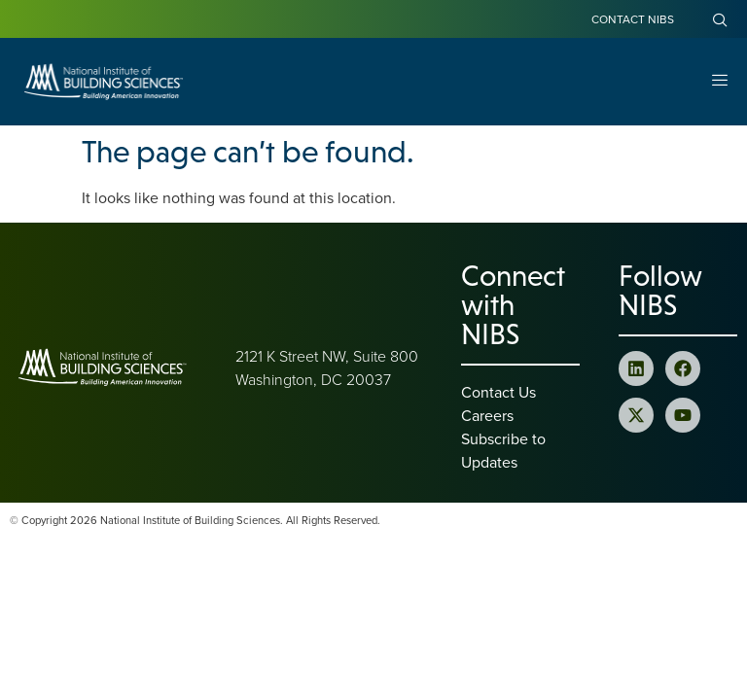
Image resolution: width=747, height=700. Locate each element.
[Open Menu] (720, 82)
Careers (487, 415)
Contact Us (498, 392)
